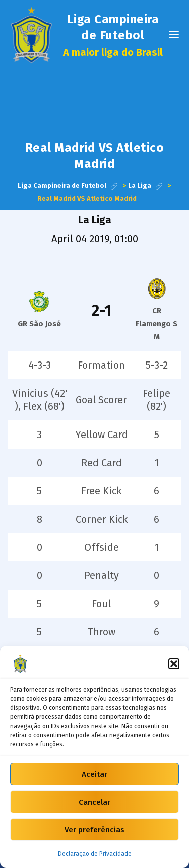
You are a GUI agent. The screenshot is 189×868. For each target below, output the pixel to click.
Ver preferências (94, 830)
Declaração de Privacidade (95, 854)
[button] (174, 664)
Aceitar (94, 774)
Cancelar (94, 802)
